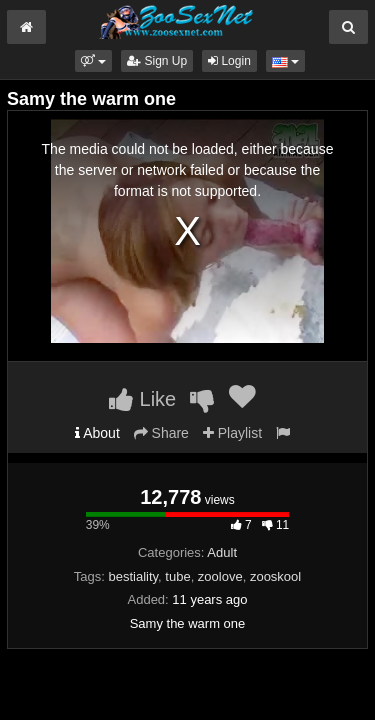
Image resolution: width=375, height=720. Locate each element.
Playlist (232, 433)
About (97, 433)
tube (177, 576)
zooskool (275, 576)
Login (229, 61)
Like (142, 399)
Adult (222, 552)
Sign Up (157, 61)
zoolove (220, 576)
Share (161, 433)
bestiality (133, 576)
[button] (93, 61)
